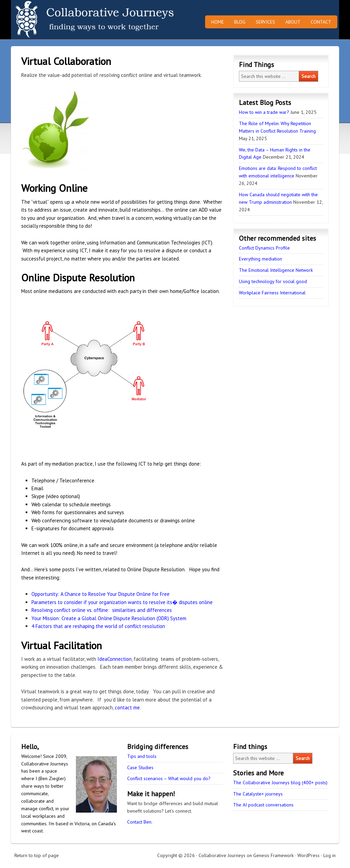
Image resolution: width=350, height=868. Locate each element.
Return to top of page (37, 855)
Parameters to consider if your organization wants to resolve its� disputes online (122, 602)
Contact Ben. (140, 822)
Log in (329, 855)
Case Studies (140, 767)
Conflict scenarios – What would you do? (169, 778)
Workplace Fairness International (272, 293)
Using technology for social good (273, 281)
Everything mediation (260, 259)
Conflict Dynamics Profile (264, 248)
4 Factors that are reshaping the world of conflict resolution (98, 626)
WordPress (308, 855)
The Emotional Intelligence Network (276, 270)
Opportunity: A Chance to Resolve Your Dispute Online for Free (100, 594)
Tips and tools (142, 756)
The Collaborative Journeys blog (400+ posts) (280, 783)
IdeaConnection (115, 659)
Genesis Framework (273, 855)
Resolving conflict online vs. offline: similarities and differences (102, 610)
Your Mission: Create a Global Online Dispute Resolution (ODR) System (109, 618)
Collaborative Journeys (71, 20)
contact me (127, 707)
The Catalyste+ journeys (258, 794)
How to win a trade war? (264, 112)
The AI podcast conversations (263, 805)
